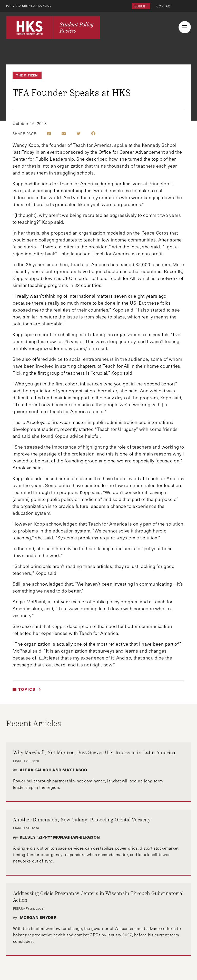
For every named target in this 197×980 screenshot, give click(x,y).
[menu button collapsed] (185, 27)
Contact (164, 6)
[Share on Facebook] (93, 133)
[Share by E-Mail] (64, 133)
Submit (141, 6)
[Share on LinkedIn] (49, 133)
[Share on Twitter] (78, 133)
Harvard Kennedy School (30, 5)
